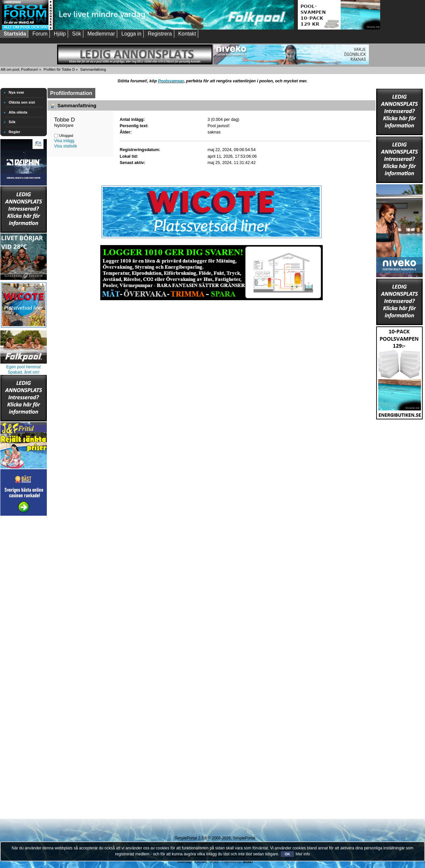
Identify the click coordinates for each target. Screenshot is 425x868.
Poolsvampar (171, 81)
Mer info (303, 854)
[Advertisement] (24, 617)
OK (287, 854)
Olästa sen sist (22, 102)
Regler (14, 132)
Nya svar (16, 92)
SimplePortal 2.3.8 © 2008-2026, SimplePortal (215, 838)
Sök (12, 122)
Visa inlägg (64, 141)
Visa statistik (66, 146)
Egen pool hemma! (24, 367)
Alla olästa (18, 112)
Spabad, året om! (24, 372)
